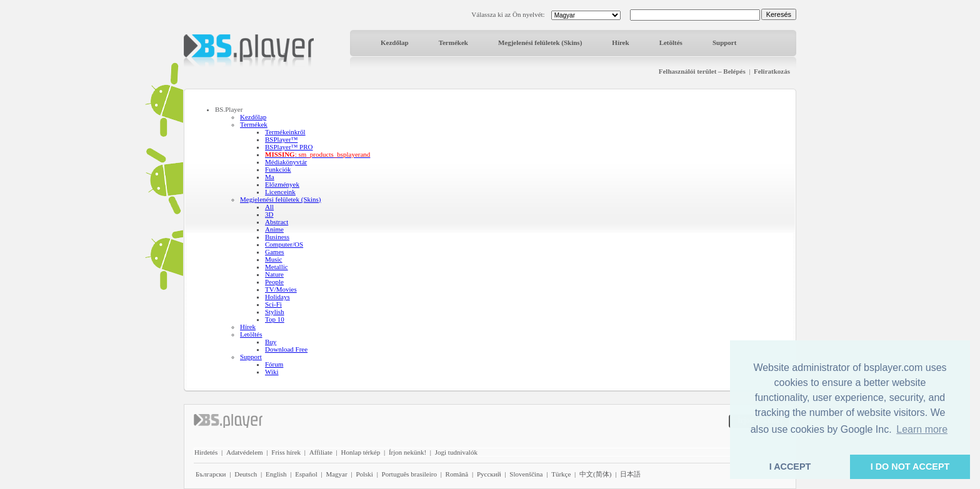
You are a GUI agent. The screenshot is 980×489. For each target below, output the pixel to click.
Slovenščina (526, 474)
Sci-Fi (273, 304)
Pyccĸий (489, 474)
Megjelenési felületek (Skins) (540, 42)
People (274, 282)
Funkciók (278, 169)
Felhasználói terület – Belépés (702, 71)
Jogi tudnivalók (456, 452)
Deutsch (246, 474)
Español (306, 474)
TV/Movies (281, 289)
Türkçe (561, 474)
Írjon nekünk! (407, 452)
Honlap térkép (361, 452)
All (269, 207)
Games (275, 252)
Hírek (620, 42)
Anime (274, 229)
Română (457, 474)
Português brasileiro (409, 474)
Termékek (453, 42)
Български (211, 474)
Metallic (277, 267)
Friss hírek (286, 452)
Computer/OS (284, 244)
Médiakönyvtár (286, 162)
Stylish (275, 312)
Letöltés (671, 42)
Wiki (272, 372)
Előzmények (282, 184)
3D (269, 214)
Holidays (277, 297)
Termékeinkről (285, 132)
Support (725, 42)
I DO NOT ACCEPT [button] (910, 467)
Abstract (277, 222)
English (276, 474)
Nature (274, 274)
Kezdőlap (395, 42)
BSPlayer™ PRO (289, 147)
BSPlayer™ (281, 139)
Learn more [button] (922, 429)
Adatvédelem (245, 452)
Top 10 (275, 319)
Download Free (286, 349)
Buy (271, 342)
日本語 (630, 474)
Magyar (336, 474)
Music (274, 259)
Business (277, 237)
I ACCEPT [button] (790, 467)
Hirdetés (206, 452)
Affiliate (321, 452)
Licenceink (280, 192)
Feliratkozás (772, 71)
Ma (270, 177)
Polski (364, 474)
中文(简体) (595, 474)
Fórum (274, 364)
